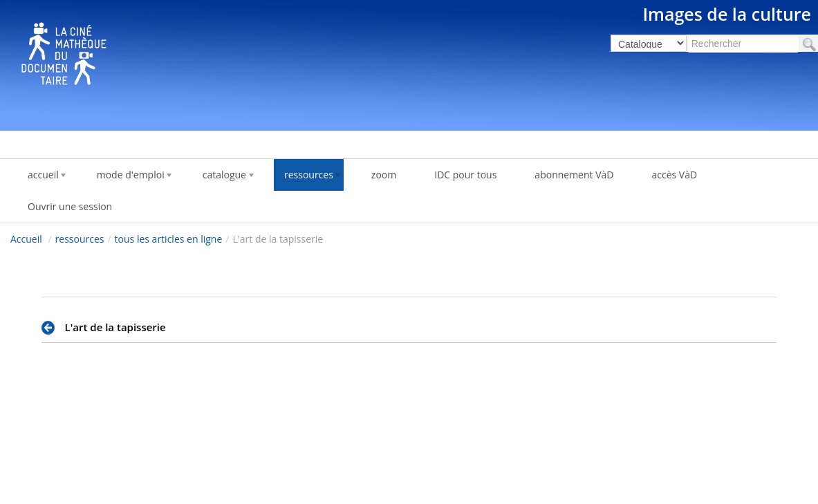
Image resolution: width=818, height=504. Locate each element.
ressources (80, 239)
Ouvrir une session (70, 206)
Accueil (26, 239)
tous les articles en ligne (169, 239)
